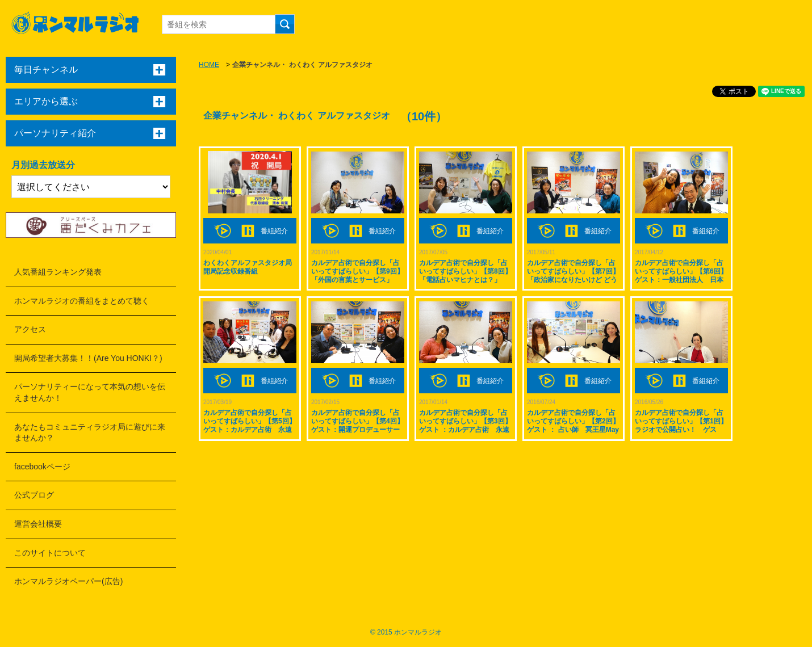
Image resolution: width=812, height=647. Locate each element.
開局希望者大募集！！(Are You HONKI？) (88, 358)
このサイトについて (50, 553)
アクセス (30, 329)
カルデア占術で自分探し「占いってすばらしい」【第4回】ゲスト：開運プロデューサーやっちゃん (357, 425)
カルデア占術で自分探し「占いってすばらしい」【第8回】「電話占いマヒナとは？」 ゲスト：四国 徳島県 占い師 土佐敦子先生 (465, 280)
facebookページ (42, 467)
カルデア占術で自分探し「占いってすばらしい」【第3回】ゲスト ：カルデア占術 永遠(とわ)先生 (465, 425)
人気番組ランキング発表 (58, 272)
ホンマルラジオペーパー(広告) (68, 581)
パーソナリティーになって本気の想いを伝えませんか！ (90, 392)
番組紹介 (274, 231)
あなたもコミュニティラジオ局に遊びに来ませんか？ (90, 432)
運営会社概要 (38, 524)
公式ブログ (34, 495)
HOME (209, 65)
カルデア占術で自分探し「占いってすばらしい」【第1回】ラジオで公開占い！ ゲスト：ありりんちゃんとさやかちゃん (681, 430)
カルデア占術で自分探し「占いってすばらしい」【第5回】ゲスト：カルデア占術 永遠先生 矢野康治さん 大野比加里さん (250, 430)
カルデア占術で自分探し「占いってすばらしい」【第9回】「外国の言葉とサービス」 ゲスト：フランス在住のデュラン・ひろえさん (357, 280)
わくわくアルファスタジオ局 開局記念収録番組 (248, 267)
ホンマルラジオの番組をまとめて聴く (82, 301)
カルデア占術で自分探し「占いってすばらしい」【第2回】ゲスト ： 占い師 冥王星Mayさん (573, 425)
